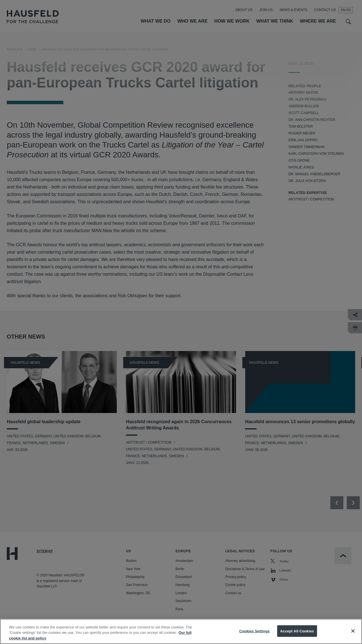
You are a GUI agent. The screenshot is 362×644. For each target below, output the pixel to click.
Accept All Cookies (297, 636)
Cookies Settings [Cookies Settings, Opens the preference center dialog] (255, 636)
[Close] (353, 636)
